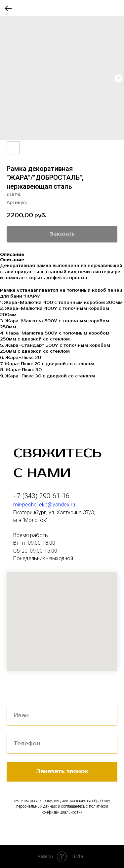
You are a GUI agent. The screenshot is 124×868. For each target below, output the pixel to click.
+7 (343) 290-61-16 (41, 496)
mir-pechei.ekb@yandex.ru (44, 505)
